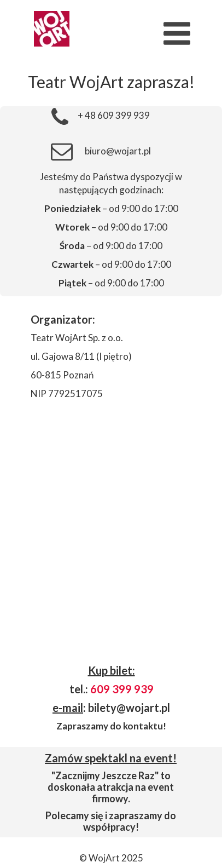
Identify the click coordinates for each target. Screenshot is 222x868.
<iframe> (111, 536)
